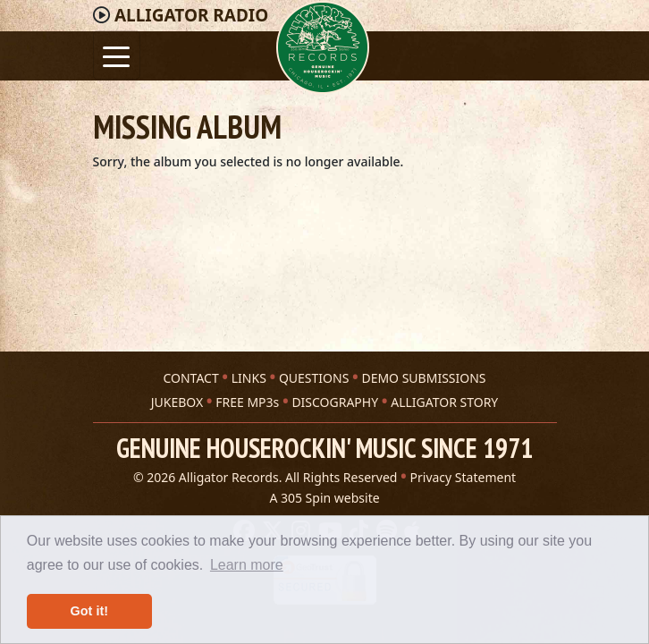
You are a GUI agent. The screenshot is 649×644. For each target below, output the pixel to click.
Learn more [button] (247, 565)
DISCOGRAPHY (335, 402)
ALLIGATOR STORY (444, 402)
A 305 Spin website (324, 498)
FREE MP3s (247, 402)
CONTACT (190, 378)
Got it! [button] (89, 611)
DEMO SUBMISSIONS (423, 378)
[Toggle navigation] (117, 55)
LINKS (249, 378)
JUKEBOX (177, 402)
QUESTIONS (314, 378)
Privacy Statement (464, 477)
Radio (191, 15)
